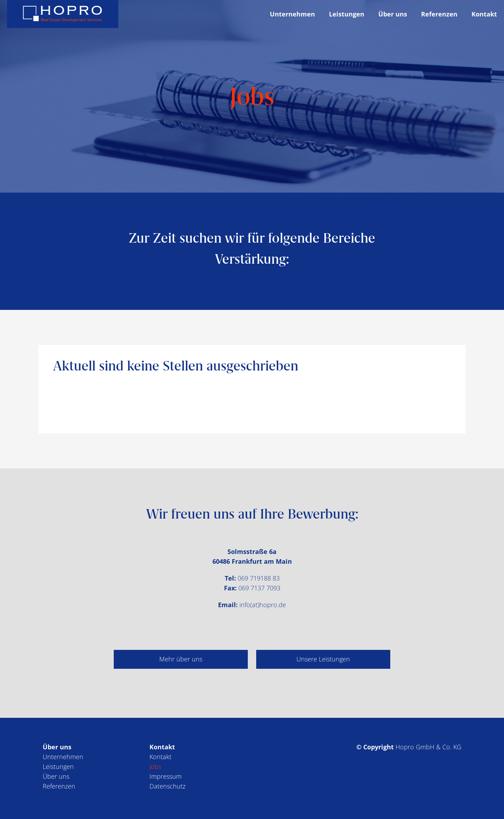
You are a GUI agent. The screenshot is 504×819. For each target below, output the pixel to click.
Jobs (155, 766)
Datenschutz (167, 786)
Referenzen (59, 786)
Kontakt (160, 757)
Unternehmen (63, 757)
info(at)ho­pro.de (263, 605)
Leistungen (58, 766)
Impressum (166, 776)
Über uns (56, 776)
